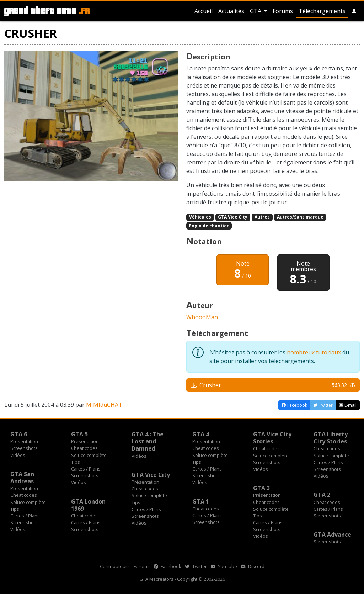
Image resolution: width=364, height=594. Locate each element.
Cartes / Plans (86, 469)
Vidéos (18, 455)
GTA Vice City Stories (272, 438)
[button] (354, 11)
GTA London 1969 (88, 505)
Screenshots (24, 448)
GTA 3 (261, 488)
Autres (262, 217)
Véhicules (200, 217)
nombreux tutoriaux (314, 352)
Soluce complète (89, 455)
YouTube (224, 566)
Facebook (167, 566)
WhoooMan (202, 317)
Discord (253, 566)
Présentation (24, 441)
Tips (76, 462)
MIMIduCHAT (104, 405)
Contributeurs (115, 566)
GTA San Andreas (22, 478)
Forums (283, 11)
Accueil (204, 11)
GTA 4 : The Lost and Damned (148, 441)
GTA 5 (79, 434)
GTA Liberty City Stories (331, 438)
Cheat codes (84, 448)
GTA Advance (332, 535)
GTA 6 (19, 434)
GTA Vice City (233, 217)
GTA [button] (256, 11)
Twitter (196, 566)
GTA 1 (201, 501)
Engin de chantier (209, 226)
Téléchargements (322, 11)
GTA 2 (322, 495)
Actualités (231, 11)
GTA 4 (201, 434)
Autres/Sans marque (300, 217)
